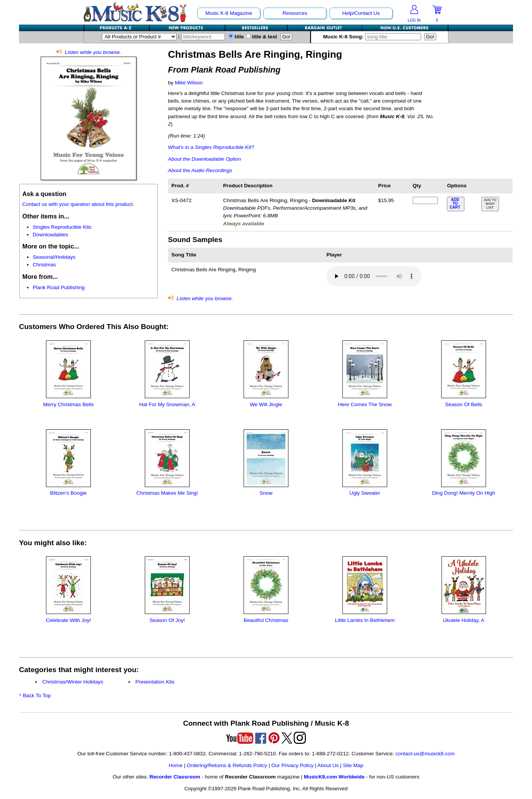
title (236, 37)
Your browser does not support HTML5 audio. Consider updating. (374, 276)
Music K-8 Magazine (229, 13)
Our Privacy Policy (292, 765)
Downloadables (50, 235)
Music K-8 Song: (374, 37)
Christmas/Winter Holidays (73, 682)
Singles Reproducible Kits (62, 227)
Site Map (353, 765)
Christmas (44, 265)
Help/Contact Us (361, 13)
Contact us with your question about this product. (78, 204)
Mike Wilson (189, 83)
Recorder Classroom (175, 777)
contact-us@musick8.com (425, 754)
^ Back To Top (35, 695)
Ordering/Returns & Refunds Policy (227, 765)
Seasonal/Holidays (54, 257)
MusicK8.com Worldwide (334, 777)
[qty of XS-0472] (425, 200)
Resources (295, 13)
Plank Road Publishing (59, 287)
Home (176, 765)
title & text (262, 37)
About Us (328, 765)
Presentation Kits (155, 682)
